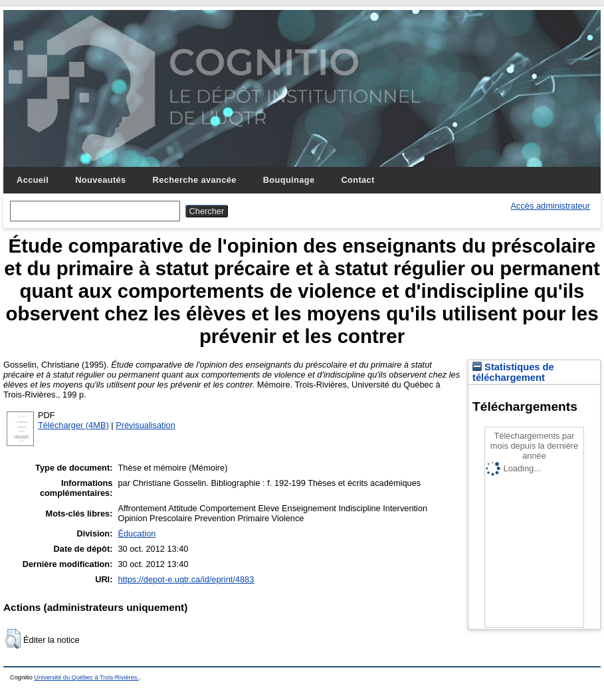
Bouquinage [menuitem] (289, 180)
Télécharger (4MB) (73, 425)
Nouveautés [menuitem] (100, 180)
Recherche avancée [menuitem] (195, 180)
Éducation (137, 533)
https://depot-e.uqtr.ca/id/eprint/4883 (186, 579)
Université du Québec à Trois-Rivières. (86, 677)
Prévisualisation (146, 425)
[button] (13, 639)
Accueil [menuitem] (33, 180)
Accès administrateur (551, 206)
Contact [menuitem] (357, 180)
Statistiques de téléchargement (513, 372)
